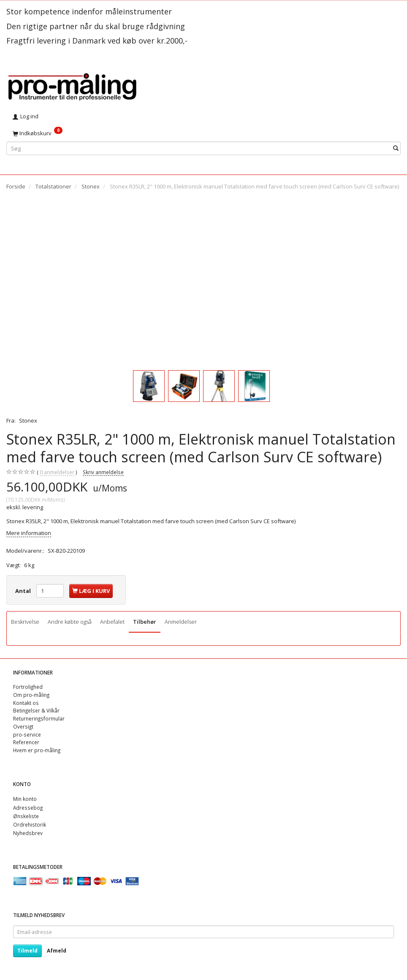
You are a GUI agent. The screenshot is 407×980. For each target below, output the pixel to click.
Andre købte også (70, 622)
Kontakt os (26, 703)
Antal (24, 591)
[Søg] (396, 148)
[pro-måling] (72, 86)
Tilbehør (145, 622)
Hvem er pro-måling (37, 750)
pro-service (27, 734)
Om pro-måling (31, 695)
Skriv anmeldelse (103, 472)
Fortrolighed (28, 687)
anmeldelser (57, 472)
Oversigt (23, 726)
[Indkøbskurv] (203, 133)
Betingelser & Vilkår (36, 710)
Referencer (26, 742)
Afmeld (57, 951)
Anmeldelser (181, 622)
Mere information (29, 533)
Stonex (28, 420)
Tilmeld (27, 951)
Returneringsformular (39, 718)
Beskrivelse (25, 622)
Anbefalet (112, 622)
